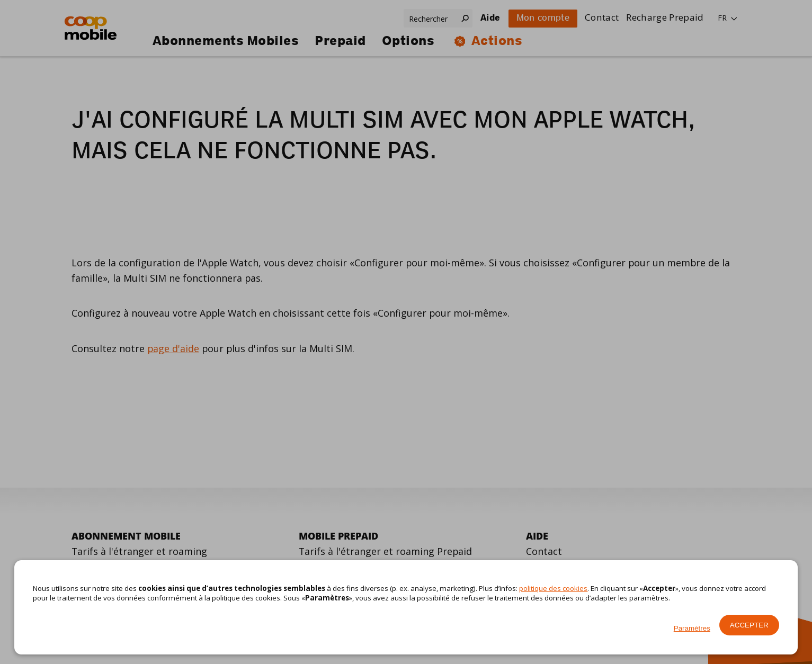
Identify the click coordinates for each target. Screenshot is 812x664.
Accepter (749, 625)
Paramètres (692, 628)
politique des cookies (553, 588)
